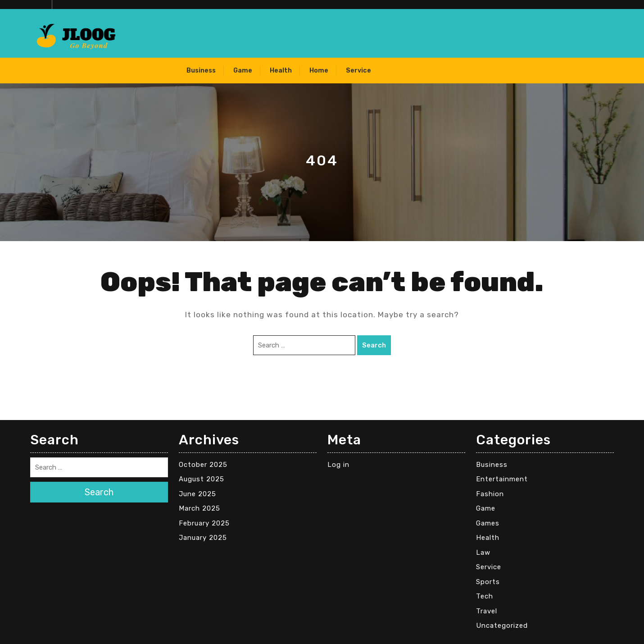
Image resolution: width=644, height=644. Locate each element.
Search (374, 345)
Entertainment (502, 479)
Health (281, 71)
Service (358, 71)
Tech (485, 596)
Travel (487, 611)
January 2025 (203, 538)
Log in (338, 465)
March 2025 (200, 508)
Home (319, 71)
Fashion (490, 494)
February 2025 (204, 523)
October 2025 (203, 465)
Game (243, 71)
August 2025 (202, 479)
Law (483, 553)
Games (488, 523)
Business (201, 71)
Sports (488, 582)
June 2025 (197, 494)
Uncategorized (502, 626)
